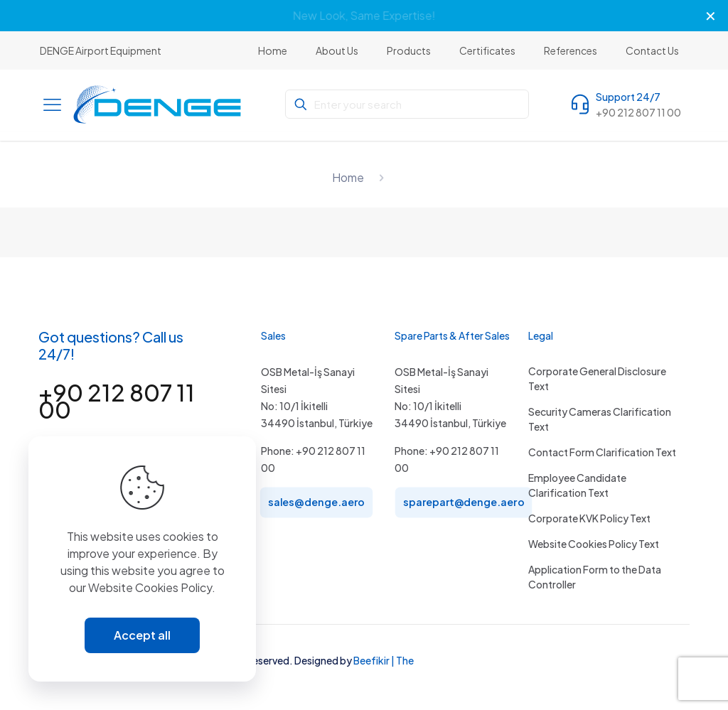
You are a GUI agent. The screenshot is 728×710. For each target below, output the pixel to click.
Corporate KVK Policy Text (589, 518)
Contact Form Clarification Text (602, 452)
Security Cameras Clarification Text (600, 419)
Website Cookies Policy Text (594, 544)
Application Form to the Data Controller (595, 577)
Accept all (142, 635)
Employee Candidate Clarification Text (577, 485)
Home (348, 177)
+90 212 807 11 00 (117, 401)
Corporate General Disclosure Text (597, 378)
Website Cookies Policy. (152, 587)
